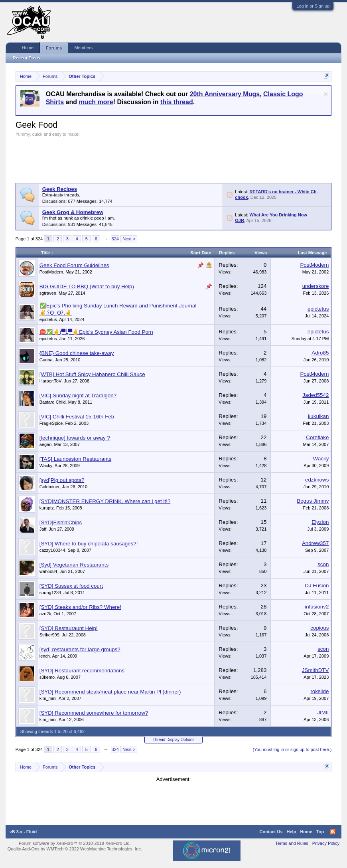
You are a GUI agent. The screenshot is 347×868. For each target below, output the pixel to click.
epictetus (48, 319)
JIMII (323, 712)
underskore (316, 286)
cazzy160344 (52, 550)
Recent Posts (27, 58)
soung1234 (50, 593)
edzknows (317, 480)
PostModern (51, 272)
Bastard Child (53, 402)
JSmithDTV (315, 670)
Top (320, 832)
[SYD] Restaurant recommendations (82, 671)
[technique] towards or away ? (75, 438)
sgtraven (48, 293)
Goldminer (50, 487)
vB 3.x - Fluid (23, 832)
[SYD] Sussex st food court (71, 586)
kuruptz (47, 508)
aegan (46, 444)
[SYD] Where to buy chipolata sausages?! (89, 544)
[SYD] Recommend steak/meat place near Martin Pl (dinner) (110, 692)
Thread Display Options (174, 740)
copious (319, 628)
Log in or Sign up (313, 6)
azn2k (45, 614)
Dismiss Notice (326, 94)
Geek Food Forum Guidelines (74, 265)
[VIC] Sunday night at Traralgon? (78, 395)
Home (28, 48)
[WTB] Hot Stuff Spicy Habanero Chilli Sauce (92, 374)
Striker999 (49, 635)
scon (323, 564)
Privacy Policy (326, 843)
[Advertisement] (161, 159)
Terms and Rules (292, 843)
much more (96, 102)
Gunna (46, 360)
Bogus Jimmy (313, 501)
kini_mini (48, 698)
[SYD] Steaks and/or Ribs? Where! (80, 607)
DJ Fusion (317, 586)
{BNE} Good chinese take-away (77, 353)
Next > (129, 239)
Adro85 (320, 353)
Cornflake (317, 437)
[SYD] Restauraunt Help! (69, 628)
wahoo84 (48, 571)
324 (115, 239)
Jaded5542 (315, 395)
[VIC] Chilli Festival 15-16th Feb (77, 417)
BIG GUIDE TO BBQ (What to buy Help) (87, 286)
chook (241, 197)
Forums (54, 48)
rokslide (319, 691)
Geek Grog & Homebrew (73, 212)
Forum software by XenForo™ (75, 843)
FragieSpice (51, 423)
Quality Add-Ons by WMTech (75, 849)
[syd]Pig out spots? (62, 480)
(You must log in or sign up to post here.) (292, 749)
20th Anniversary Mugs (225, 94)
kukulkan (318, 416)
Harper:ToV (51, 381)
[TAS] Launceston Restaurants (76, 459)
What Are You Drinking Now (278, 215)
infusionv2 (317, 607)
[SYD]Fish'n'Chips (61, 522)
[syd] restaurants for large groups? (80, 649)
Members (83, 48)
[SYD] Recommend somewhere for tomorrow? (94, 713)
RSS (230, 195)
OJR (240, 220)
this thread (177, 102)
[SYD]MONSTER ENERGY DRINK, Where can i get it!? (105, 501)
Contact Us (271, 832)
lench (45, 656)
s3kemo (47, 677)
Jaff (43, 529)
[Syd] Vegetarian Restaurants (74, 565)
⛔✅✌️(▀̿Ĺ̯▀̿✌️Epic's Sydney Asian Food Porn (96, 332)
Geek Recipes (60, 189)
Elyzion (320, 522)
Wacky (46, 466)
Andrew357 (315, 543)
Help (292, 832)
